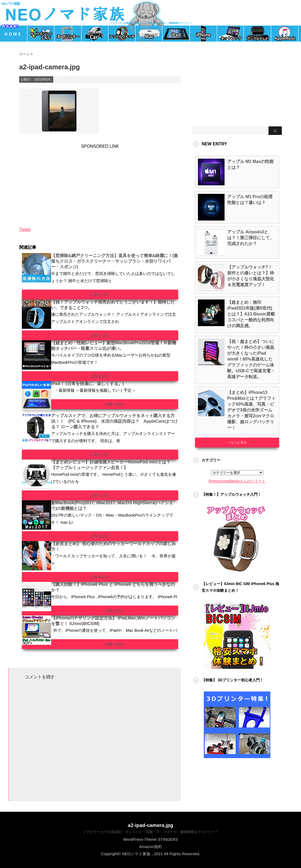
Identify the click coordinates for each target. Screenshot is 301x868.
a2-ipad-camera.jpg (150, 825)
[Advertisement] (56, 182)
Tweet (25, 229)
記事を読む (100, 295)
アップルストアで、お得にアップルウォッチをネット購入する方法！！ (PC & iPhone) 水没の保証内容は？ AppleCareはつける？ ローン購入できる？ (114, 421)
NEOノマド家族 (10, 4)
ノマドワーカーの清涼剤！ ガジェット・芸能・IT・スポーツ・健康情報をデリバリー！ (150, 832)
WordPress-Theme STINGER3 (151, 839)
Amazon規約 (150, 847)
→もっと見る (237, 442)
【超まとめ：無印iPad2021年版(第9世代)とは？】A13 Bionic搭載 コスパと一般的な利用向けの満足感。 (251, 314)
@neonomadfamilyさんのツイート (237, 481)
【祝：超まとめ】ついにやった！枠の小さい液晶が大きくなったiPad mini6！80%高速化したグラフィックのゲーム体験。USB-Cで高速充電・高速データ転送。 (251, 359)
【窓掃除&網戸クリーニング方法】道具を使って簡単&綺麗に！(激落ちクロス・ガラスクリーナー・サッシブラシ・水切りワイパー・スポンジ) (115, 261)
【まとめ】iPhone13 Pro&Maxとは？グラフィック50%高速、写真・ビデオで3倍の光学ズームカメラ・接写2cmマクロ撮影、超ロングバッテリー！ (251, 410)
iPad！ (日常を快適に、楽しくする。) (88, 384)
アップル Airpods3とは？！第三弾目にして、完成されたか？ (251, 238)
